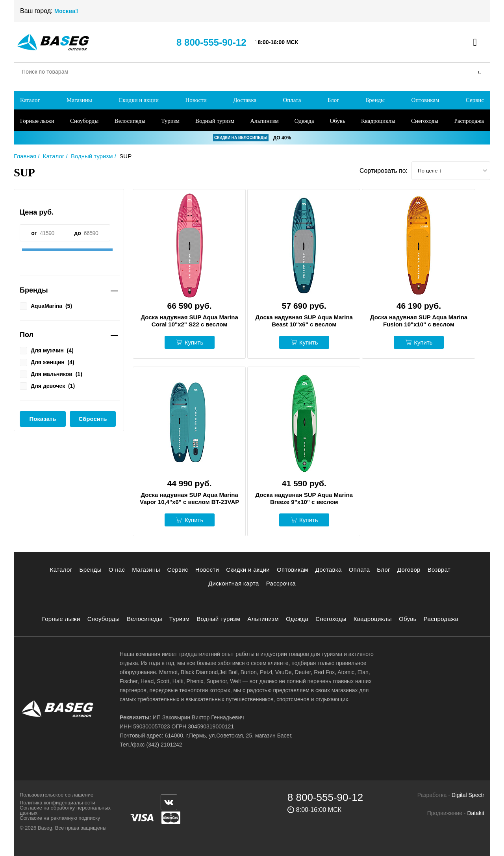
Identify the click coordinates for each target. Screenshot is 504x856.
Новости (196, 100)
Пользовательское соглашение (57, 795)
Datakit (476, 813)
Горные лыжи (37, 121)
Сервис (475, 100)
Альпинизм (264, 121)
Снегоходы (425, 121)
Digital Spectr (468, 795)
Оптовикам (425, 100)
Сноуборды (84, 121)
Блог (334, 100)
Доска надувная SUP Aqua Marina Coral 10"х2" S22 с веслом (189, 321)
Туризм (170, 121)
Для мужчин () (47, 350)
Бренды (375, 100)
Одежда (304, 121)
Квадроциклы (378, 121)
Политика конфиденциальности (57, 803)
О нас (117, 570)
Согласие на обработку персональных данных (65, 810)
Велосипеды (130, 121)
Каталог (30, 100)
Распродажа (469, 121)
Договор (409, 570)
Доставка (245, 100)
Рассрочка (281, 583)
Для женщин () (47, 362)
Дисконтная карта (234, 583)
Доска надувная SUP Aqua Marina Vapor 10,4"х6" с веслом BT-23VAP (189, 498)
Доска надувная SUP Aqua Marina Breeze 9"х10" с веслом (304, 498)
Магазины (79, 100)
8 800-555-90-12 (211, 42)
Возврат (439, 570)
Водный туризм (215, 121)
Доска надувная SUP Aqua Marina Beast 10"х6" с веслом (304, 321)
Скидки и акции (139, 100)
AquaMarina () (46, 306)
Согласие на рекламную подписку (60, 818)
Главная (25, 156)
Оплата (292, 100)
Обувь (338, 121)
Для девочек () (47, 385)
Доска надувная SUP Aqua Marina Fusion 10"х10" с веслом (419, 321)
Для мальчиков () (51, 374)
